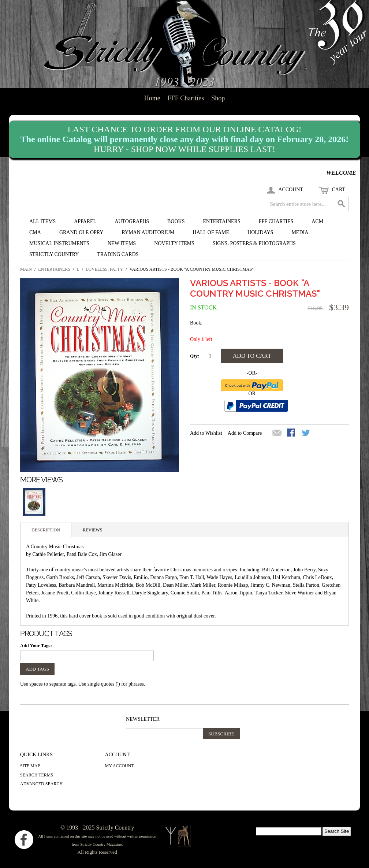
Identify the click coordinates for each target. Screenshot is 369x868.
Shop (218, 98)
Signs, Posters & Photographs (254, 243)
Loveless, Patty (104, 269)
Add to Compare (245, 433)
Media (300, 232)
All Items (42, 221)
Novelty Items (174, 243)
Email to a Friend (277, 433)
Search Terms (37, 775)
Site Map (30, 766)
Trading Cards (118, 254)
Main (26, 269)
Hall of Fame (211, 232)
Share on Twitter (306, 433)
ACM (317, 221)
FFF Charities (186, 98)
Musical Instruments (59, 243)
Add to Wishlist (206, 433)
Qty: (195, 356)
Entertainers (222, 221)
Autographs (132, 221)
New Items (122, 243)
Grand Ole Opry (81, 232)
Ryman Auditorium (148, 232)
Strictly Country (54, 254)
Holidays (260, 232)
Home (152, 98)
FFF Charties (276, 221)
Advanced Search (41, 784)
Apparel (85, 221)
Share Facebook (292, 433)
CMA (35, 232)
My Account (120, 766)
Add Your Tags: (36, 646)
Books (176, 221)
